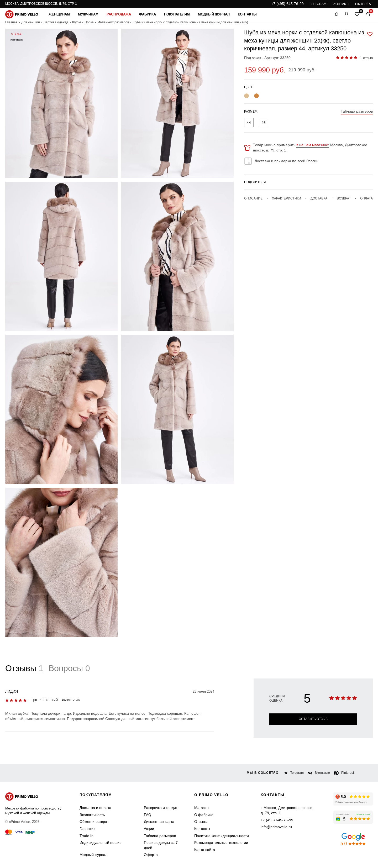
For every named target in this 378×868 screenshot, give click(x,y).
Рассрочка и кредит (161, 808)
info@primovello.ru (276, 827)
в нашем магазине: (313, 145)
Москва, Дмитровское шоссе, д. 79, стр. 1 (41, 4)
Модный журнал (214, 14)
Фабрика (148, 14)
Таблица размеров (160, 836)
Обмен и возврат (94, 822)
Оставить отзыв (313, 719)
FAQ (148, 815)
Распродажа (119, 14)
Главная (11, 22)
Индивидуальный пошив (100, 843)
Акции (149, 829)
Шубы (77, 22)
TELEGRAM (318, 4)
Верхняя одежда (56, 22)
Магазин (201, 808)
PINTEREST (364, 4)
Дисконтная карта (159, 822)
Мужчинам (88, 14)
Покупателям (177, 14)
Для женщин (31, 22)
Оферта (151, 855)
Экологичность (92, 815)
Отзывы (201, 822)
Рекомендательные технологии (221, 843)
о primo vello (211, 795)
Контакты (247, 14)
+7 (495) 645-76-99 (287, 4)
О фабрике (204, 815)
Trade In (86, 836)
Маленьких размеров (113, 22)
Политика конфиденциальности (222, 836)
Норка (89, 22)
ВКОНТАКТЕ (341, 4)
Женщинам (59, 14)
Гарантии (88, 829)
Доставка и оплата (95, 808)
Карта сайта (205, 850)
